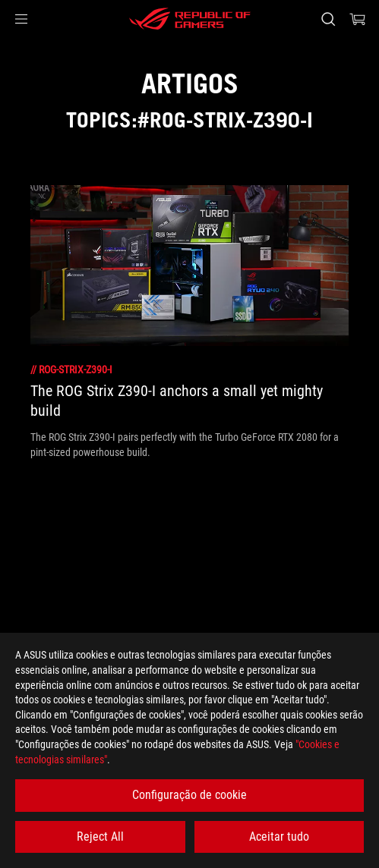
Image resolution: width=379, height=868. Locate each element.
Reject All (100, 837)
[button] (21, 19)
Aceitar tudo (279, 837)
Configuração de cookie (189, 795)
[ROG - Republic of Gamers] (190, 19)
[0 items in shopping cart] (358, 19)
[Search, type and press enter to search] (328, 19)
